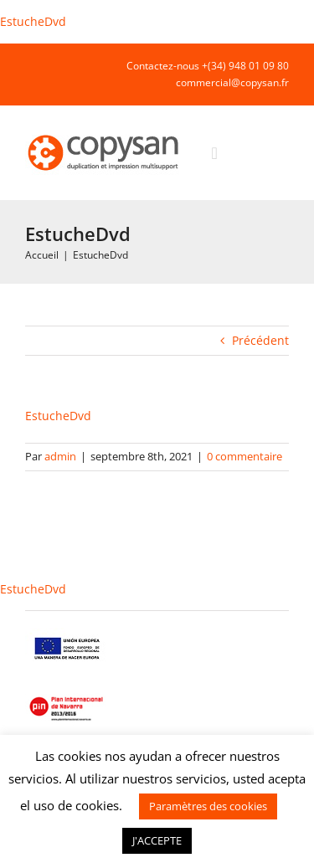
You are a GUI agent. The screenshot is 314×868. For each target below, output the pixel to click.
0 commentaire (245, 456)
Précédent (260, 340)
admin (60, 456)
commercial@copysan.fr (232, 82)
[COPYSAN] (105, 134)
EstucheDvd (33, 21)
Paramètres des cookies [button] (208, 806)
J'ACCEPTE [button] (157, 840)
